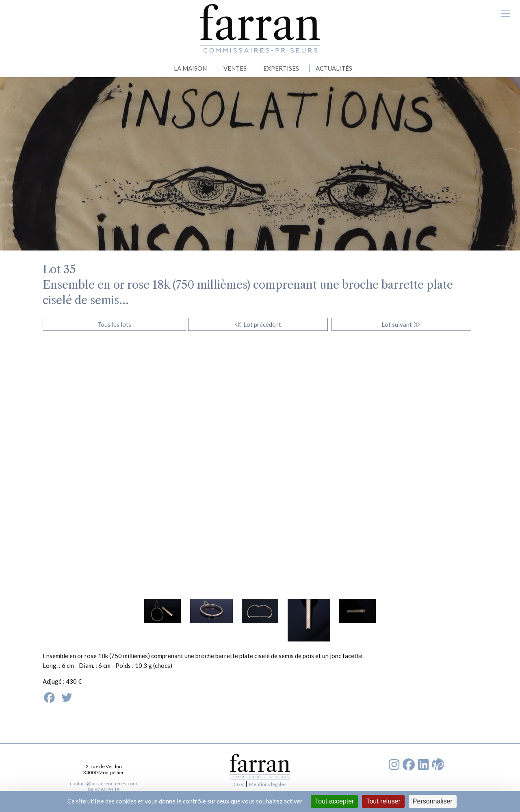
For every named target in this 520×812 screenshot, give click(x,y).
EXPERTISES (281, 68)
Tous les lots (114, 324)
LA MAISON (190, 68)
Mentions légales (268, 784)
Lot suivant (401, 324)
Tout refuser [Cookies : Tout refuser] (383, 801)
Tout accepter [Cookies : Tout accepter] (334, 801)
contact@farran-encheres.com (104, 783)
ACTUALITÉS (334, 68)
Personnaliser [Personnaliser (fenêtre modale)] (433, 801)
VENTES (235, 68)
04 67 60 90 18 (104, 789)
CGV (239, 784)
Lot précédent (258, 324)
